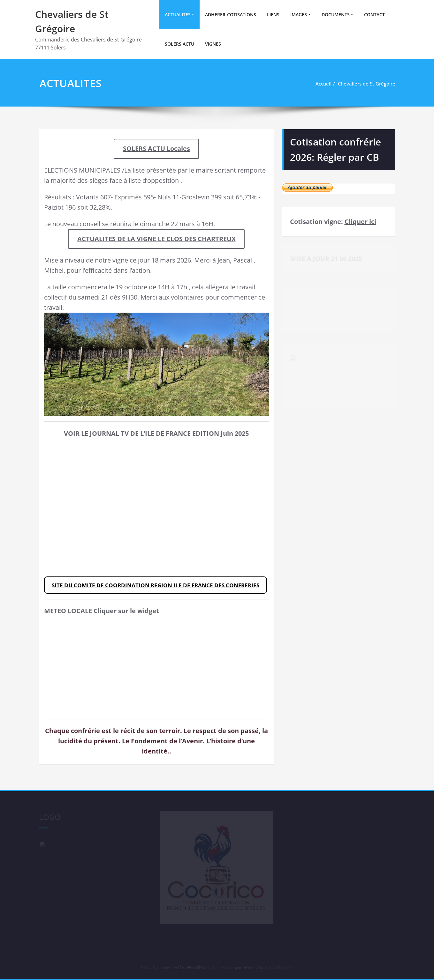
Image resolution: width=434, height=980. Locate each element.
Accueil (324, 84)
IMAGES (299, 15)
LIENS (273, 15)
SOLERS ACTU (179, 44)
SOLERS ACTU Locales (156, 148)
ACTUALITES (178, 15)
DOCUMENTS (336, 15)
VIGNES (213, 44)
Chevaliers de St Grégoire (367, 84)
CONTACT (374, 15)
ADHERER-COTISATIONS (231, 15)
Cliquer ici (360, 222)
